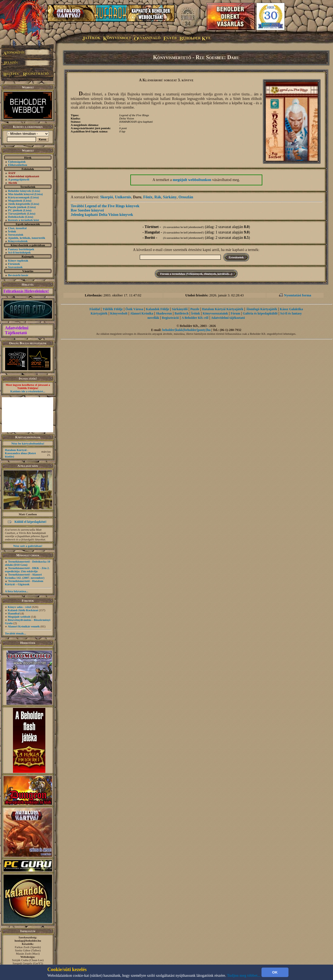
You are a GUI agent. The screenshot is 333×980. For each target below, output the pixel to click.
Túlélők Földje (113, 309)
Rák (158, 197)
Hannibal (14, 613)
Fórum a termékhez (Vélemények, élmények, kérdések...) (196, 274)
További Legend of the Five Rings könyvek (105, 206)
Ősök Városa (134, 309)
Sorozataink (16, 235)
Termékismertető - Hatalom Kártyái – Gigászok (24, 583)
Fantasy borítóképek (21, 249)
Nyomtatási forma (298, 295)
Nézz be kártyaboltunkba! (28, 443)
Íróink (12, 231)
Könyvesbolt (119, 313)
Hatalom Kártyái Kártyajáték (222, 309)
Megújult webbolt (19, 617)
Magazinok (15, 200)
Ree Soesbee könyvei (87, 210)
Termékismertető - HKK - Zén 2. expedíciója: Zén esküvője (27, 570)
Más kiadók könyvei (21, 194)
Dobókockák (16, 217)
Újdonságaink (17, 162)
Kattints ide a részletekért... (28, 391)
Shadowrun (164, 313)
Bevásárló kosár (18, 275)
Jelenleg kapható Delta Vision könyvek (102, 215)
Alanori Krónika (142, 313)
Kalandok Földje (157, 309)
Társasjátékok (17, 213)
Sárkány (170, 197)
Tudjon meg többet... (244, 976)
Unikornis (123, 197)
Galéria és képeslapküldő (260, 313)
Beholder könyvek (20, 191)
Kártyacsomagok (19, 197)
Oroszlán (186, 197)
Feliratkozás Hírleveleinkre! (26, 291)
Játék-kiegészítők (19, 204)
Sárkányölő (180, 309)
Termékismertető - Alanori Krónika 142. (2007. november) (25, 576)
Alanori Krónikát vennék (24, 626)
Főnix (148, 197)
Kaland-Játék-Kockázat (23, 610)
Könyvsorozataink (215, 313)
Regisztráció (170, 318)
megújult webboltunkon (192, 180)
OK (275, 972)
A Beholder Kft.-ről (195, 318)
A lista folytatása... (16, 591)
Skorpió (106, 197)
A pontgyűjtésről (19, 179)
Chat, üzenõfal (17, 228)
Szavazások (15, 267)
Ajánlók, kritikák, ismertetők (27, 238)
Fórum (235, 313)
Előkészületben (18, 165)
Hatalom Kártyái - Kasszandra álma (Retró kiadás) (20, 453)
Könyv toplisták (18, 260)
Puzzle (195, 309)
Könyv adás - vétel (19, 607)
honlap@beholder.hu (28, 941)
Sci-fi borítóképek (19, 252)
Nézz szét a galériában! (28, 546)
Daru (137, 197)
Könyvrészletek (18, 241)
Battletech (182, 313)
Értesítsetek (236, 257)
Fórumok (14, 264)
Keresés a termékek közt (24, 220)
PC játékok (15, 210)
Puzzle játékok (17, 207)
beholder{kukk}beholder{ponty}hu (186, 330)
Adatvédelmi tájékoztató (228, 318)
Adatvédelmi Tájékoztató (17, 330)
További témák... (15, 633)
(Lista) (36, 191)
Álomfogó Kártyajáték (261, 309)
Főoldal (95, 309)
